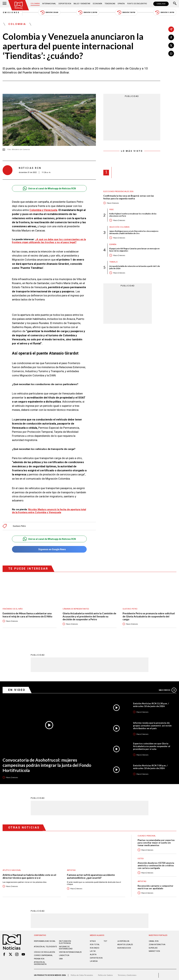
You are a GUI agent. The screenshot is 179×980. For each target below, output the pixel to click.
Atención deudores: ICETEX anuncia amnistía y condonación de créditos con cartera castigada (156, 864)
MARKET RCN (154, 950)
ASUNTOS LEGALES (125, 943)
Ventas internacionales (70, 951)
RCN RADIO (95, 946)
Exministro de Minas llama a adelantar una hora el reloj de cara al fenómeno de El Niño (27, 613)
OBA (61, 957)
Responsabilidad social (45, 940)
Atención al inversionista (40, 962)
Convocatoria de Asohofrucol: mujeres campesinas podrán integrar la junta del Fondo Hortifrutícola (47, 764)
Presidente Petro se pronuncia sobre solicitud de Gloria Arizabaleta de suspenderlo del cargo (149, 615)
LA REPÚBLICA (123, 940)
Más (168, 688)
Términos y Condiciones (128, 974)
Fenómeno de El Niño (13, 607)
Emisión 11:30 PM (165, 12)
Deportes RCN (65, 4)
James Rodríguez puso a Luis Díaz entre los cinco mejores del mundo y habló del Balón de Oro (134, 232)
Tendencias (110, 4)
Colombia (35, 4)
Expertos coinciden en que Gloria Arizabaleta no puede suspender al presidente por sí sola (152, 745)
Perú (112, 210)
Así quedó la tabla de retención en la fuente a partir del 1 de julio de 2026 (135, 267)
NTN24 (93, 940)
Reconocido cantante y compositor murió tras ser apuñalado (155, 886)
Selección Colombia (119, 227)
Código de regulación (44, 951)
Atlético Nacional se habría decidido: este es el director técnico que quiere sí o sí (29, 875)
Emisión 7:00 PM (126, 12)
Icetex (141, 857)
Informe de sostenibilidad (66, 946)
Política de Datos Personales (82, 974)
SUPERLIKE (153, 946)
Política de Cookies (106, 974)
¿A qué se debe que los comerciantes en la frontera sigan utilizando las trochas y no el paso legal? (49, 241)
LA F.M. (93, 950)
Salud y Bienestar (82, 4)
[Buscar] (175, 4)
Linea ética (64, 954)
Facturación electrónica (65, 941)
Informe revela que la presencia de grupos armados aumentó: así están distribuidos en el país (152, 724)
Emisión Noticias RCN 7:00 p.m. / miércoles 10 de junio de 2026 (150, 765)
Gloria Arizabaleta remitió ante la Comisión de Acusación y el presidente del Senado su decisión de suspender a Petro (89, 615)
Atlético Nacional (12, 869)
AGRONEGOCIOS (124, 946)
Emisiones (11, 12)
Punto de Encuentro (137, 4)
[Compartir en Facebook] (171, 37)
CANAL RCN (161, 4)
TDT (105, 940)
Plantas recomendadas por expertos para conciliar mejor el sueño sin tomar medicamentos (156, 841)
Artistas (71, 869)
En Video (17, 688)
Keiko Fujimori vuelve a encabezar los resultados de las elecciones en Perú (133, 215)
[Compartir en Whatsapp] (171, 54)
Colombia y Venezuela (44, 210)
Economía (97, 4)
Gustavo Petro (19, 524)
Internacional (49, 4)
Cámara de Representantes (76, 607)
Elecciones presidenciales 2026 (119, 191)
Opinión (121, 4)
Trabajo (114, 262)
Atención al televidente (45, 945)
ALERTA (93, 953)
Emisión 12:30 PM (88, 12)
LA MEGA (94, 960)
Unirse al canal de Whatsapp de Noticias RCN (49, 189)
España (113, 245)
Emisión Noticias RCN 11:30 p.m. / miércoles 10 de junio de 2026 (151, 703)
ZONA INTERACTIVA (157, 943)
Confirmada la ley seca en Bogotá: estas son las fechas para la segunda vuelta (129, 197)
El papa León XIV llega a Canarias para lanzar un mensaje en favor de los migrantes (134, 250)
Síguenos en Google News (49, 548)
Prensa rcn (39, 957)
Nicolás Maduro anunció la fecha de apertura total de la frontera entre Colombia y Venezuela (49, 509)
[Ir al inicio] (19, 5)
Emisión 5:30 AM (49, 12)
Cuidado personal (147, 834)
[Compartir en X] (171, 46)
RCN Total (95, 943)
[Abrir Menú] (5, 4)
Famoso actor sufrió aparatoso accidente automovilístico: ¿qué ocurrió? (91, 875)
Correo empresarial (43, 954)
